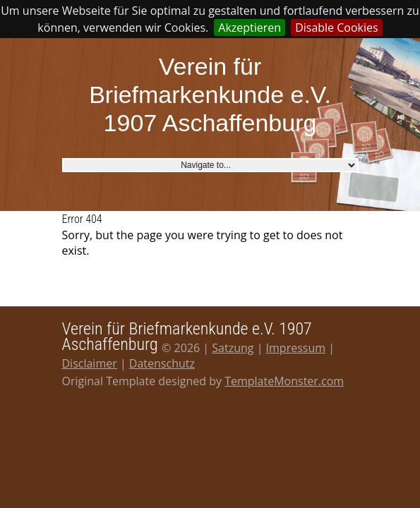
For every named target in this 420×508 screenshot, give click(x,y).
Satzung (233, 348)
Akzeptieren (250, 28)
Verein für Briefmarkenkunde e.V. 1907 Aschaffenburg (210, 95)
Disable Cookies (337, 28)
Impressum (296, 348)
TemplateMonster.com (284, 381)
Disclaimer (90, 363)
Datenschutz (162, 363)
